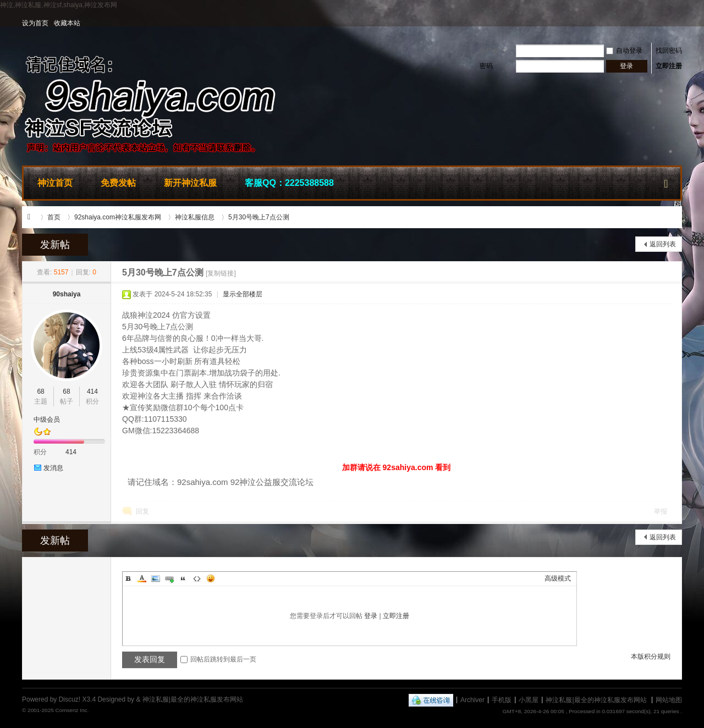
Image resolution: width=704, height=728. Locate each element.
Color (142, 578)
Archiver (472, 699)
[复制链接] (221, 273)
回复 (142, 511)
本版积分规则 (651, 657)
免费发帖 (118, 183)
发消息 (53, 468)
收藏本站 (67, 23)
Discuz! (70, 699)
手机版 (502, 699)
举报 (661, 511)
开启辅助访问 (679, 23)
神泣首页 (55, 183)
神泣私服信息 (195, 217)
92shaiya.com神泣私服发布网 (118, 217)
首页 (54, 217)
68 (40, 391)
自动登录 (624, 51)
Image (156, 578)
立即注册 (669, 66)
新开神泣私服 (190, 183)
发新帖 (55, 245)
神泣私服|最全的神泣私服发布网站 (32, 217)
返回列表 (663, 244)
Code (197, 578)
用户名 (489, 51)
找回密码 (669, 51)
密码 (486, 66)
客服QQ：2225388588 (289, 183)
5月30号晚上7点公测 (259, 217)
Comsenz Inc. (72, 710)
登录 (371, 616)
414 (92, 391)
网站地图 (669, 699)
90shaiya (67, 294)
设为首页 (35, 23)
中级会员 (47, 420)
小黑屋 (529, 699)
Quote (183, 578)
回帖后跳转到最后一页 (218, 659)
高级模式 (558, 578)
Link (169, 578)
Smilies (211, 578)
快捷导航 (666, 181)
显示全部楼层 (243, 294)
